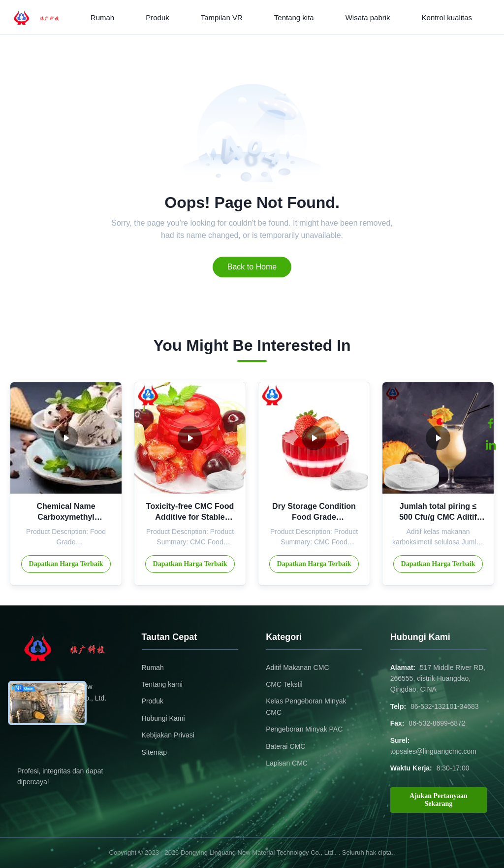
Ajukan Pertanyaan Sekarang (439, 800)
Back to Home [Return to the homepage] (252, 267)
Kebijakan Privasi (168, 735)
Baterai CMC (285, 746)
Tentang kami (162, 684)
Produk (157, 17)
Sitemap (154, 752)
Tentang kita (294, 17)
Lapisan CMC (287, 763)
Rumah (102, 17)
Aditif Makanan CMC (297, 668)
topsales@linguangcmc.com (433, 751)
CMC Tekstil (284, 684)
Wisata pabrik (368, 17)
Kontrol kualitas (447, 17)
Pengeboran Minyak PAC (304, 729)
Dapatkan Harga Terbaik (66, 564)
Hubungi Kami (163, 718)
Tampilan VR (222, 17)
